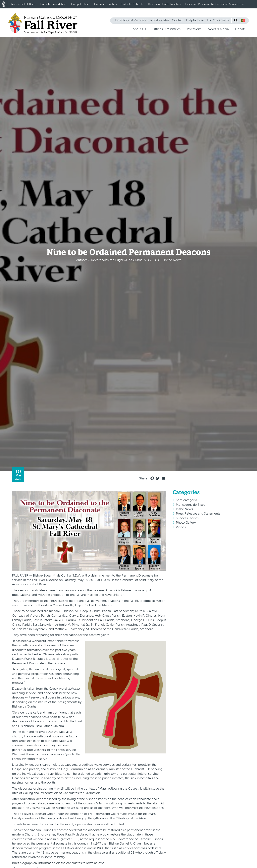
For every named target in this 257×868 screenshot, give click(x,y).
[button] (243, 20)
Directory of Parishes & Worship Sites (142, 20)
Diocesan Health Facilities (164, 4)
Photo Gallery (186, 522)
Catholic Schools (132, 4)
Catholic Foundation (53, 4)
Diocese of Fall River (23, 4)
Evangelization (80, 4)
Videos (181, 527)
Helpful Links (195, 20)
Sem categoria (186, 500)
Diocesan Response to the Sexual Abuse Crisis (215, 4)
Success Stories (187, 518)
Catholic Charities (105, 4)
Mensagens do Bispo (191, 505)
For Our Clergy (218, 20)
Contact (178, 20)
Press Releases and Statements (198, 513)
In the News (184, 509)
